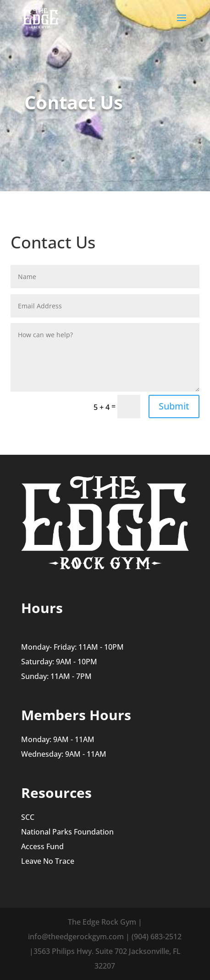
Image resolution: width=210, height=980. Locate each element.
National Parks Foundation (67, 832)
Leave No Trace (48, 861)
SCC (28, 817)
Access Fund (42, 846)
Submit (174, 406)
